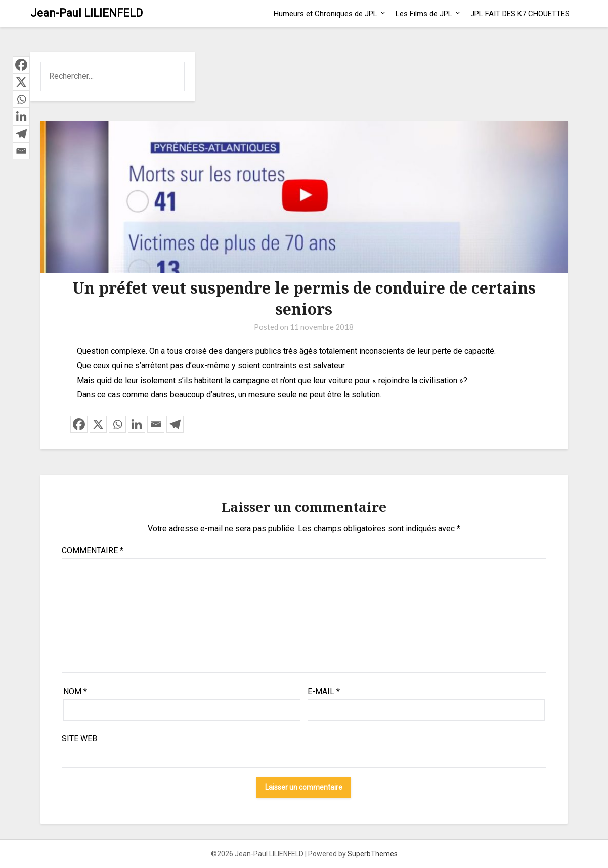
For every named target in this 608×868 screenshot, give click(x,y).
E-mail (324, 692)
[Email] (156, 424)
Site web (79, 739)
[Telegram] (175, 424)
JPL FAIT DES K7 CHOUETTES (520, 14)
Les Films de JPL (424, 14)
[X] (98, 424)
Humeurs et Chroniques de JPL (325, 14)
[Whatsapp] (117, 424)
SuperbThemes (373, 854)
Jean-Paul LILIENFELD (86, 13)
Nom (75, 692)
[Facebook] (79, 424)
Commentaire (93, 550)
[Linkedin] (137, 424)
